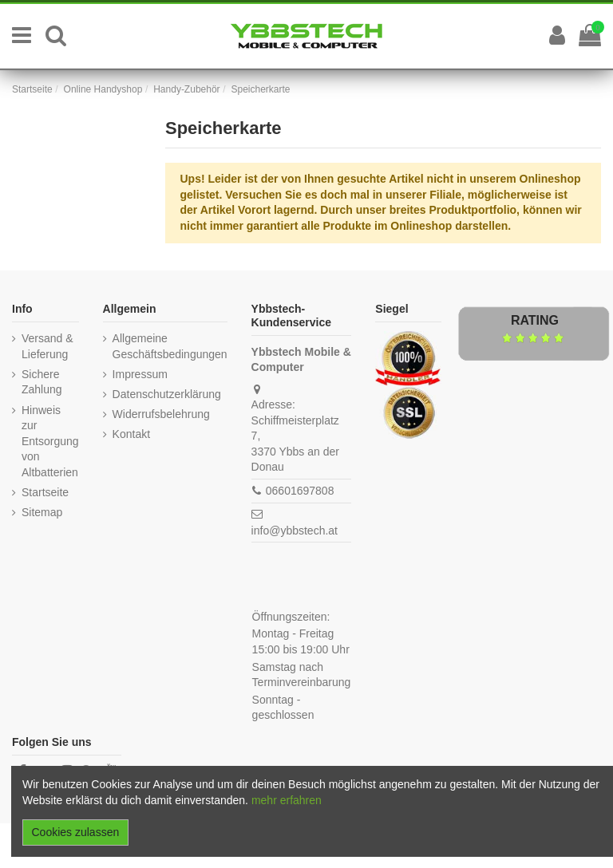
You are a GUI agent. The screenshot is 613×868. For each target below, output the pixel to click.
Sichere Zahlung (42, 382)
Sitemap (42, 512)
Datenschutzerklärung (167, 394)
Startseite (45, 492)
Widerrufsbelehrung (161, 414)
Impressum (140, 374)
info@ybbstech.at (295, 531)
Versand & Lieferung (47, 346)
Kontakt (131, 434)
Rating (535, 320)
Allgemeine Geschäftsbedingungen (170, 346)
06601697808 (300, 491)
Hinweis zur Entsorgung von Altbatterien (50, 441)
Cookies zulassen (76, 832)
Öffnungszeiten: (291, 617)
